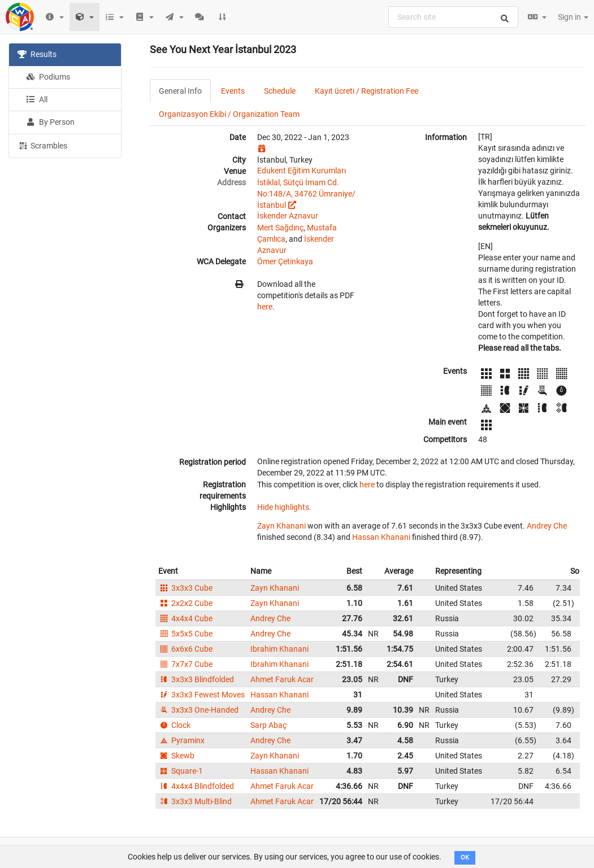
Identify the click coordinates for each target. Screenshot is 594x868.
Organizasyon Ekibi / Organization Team (229, 114)
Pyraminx (181, 740)
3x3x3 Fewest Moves (201, 695)
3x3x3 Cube (185, 588)
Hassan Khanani (381, 537)
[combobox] (453, 17)
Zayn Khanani (281, 526)
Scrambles (42, 145)
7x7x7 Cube (185, 664)
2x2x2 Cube (185, 603)
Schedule (280, 91)
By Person (50, 122)
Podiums (48, 77)
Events (233, 91)
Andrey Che (547, 526)
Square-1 (181, 771)
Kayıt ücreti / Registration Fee (367, 91)
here (265, 307)
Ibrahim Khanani (279, 649)
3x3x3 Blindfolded (196, 679)
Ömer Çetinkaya (285, 261)
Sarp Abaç (268, 725)
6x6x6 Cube (185, 649)
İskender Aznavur (288, 216)
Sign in (573, 17)
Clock (174, 725)
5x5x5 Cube (185, 634)
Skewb (176, 756)
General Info (180, 91)
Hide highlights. (284, 507)
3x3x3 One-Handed (198, 710)
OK (465, 858)
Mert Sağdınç (280, 228)
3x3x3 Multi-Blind (195, 801)
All (37, 99)
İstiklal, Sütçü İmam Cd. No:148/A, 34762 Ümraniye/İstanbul (306, 194)
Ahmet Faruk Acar (282, 679)
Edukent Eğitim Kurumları (302, 171)
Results (37, 54)
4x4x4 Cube (185, 618)
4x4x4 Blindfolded (196, 786)
